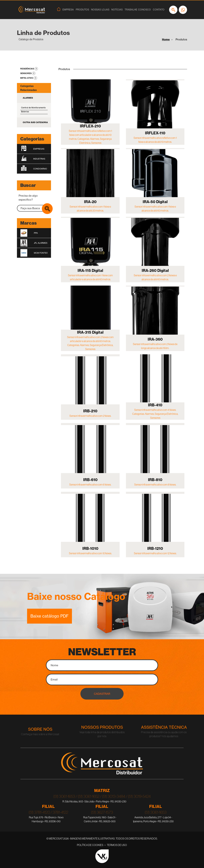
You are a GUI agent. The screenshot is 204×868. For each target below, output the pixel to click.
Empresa (68, 10)
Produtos (82, 10)
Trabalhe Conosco (138, 10)
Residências (27, 69)
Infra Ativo (27, 78)
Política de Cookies (90, 845)
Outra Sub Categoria (35, 122)
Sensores (26, 73)
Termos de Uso (117, 845)
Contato (159, 10)
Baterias (25, 112)
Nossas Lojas (100, 10)
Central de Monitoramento (33, 108)
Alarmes (28, 98)
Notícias (117, 10)
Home (166, 39)
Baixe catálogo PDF (50, 616)
